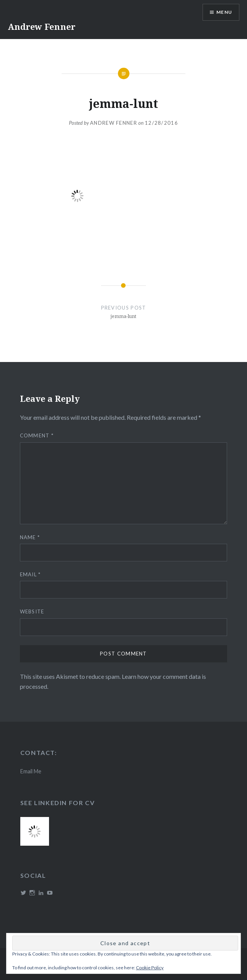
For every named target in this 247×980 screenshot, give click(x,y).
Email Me (31, 771)
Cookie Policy (150, 968)
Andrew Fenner (42, 26)
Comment (37, 435)
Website (32, 611)
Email (30, 574)
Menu (224, 12)
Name (30, 537)
